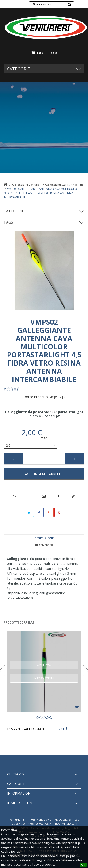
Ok (83, 865)
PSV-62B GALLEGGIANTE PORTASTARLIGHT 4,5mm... (26, 729)
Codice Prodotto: (36, 397)
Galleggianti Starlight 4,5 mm (64, 185)
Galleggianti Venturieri (27, 185)
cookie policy (10, 851)
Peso (44, 438)
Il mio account (21, 803)
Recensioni (44, 545)
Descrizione (44, 538)
